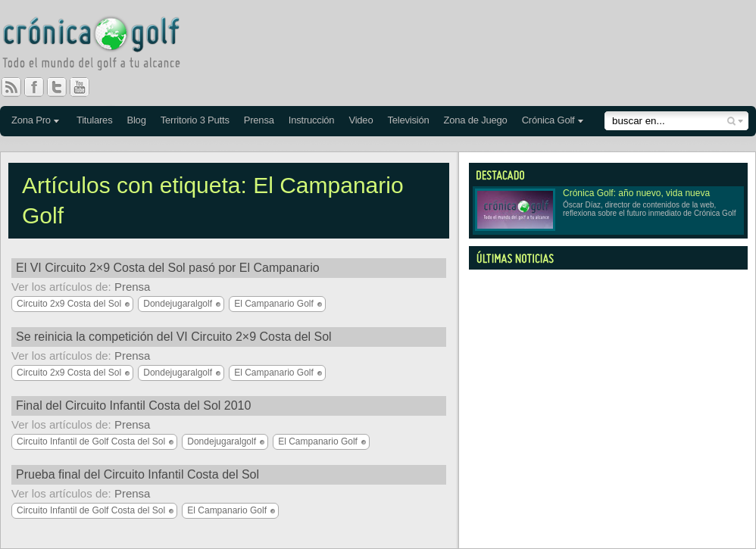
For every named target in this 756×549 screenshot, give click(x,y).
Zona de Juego (476, 120)
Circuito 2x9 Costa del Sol (69, 304)
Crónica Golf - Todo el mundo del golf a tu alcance (102, 45)
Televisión (408, 120)
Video (361, 120)
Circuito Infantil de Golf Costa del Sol (91, 441)
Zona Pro (31, 120)
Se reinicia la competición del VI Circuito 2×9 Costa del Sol (174, 337)
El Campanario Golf (274, 304)
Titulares (95, 120)
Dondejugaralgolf (178, 304)
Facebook (40, 87)
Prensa (259, 120)
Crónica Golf (548, 120)
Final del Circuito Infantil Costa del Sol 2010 (133, 406)
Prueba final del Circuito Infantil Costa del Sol (137, 474)
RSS (11, 87)
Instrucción (312, 120)
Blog (136, 120)
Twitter (63, 87)
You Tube (86, 87)
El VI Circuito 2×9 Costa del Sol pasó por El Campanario (168, 268)
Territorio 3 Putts (195, 120)
